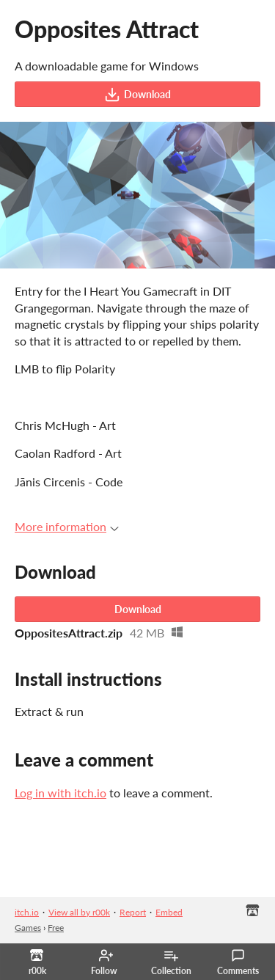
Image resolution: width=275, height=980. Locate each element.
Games (28, 928)
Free (56, 928)
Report (133, 912)
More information (67, 526)
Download (137, 95)
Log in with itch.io (60, 793)
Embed (169, 912)
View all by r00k (79, 912)
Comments (238, 962)
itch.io (27, 912)
